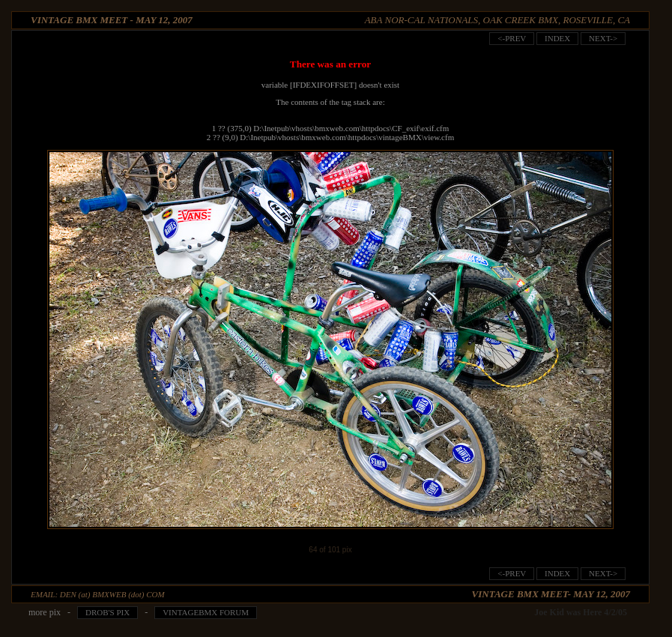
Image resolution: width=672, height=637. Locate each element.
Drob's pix (108, 612)
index (557, 38)
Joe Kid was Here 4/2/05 (581, 612)
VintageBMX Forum (206, 612)
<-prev (512, 38)
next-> (603, 38)
